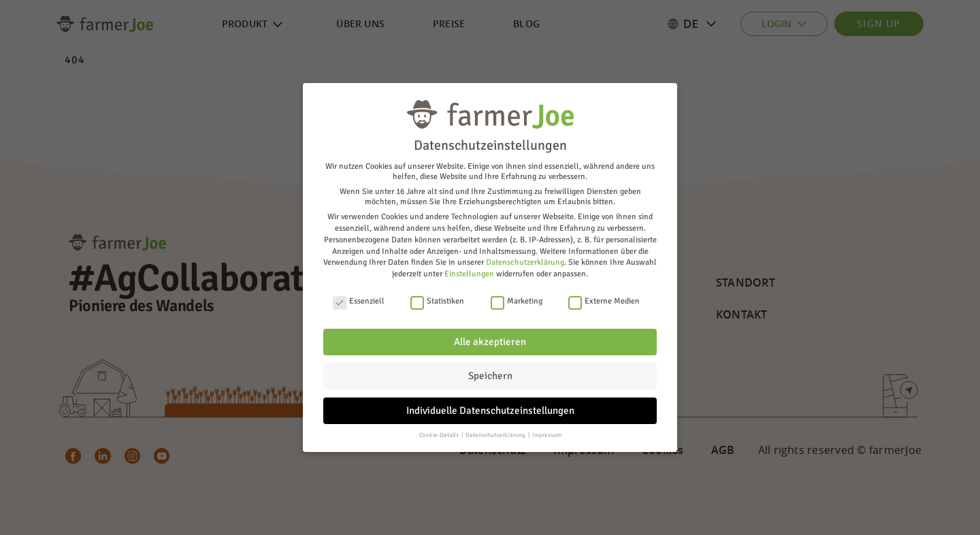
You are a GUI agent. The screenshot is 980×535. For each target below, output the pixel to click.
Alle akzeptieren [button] (490, 342)
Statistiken (437, 301)
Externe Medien (604, 301)
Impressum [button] (547, 435)
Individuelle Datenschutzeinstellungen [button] (490, 410)
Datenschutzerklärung (525, 262)
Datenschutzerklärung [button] (496, 435)
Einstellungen (469, 274)
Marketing (517, 301)
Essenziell (359, 301)
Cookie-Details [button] (440, 435)
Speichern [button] (490, 376)
